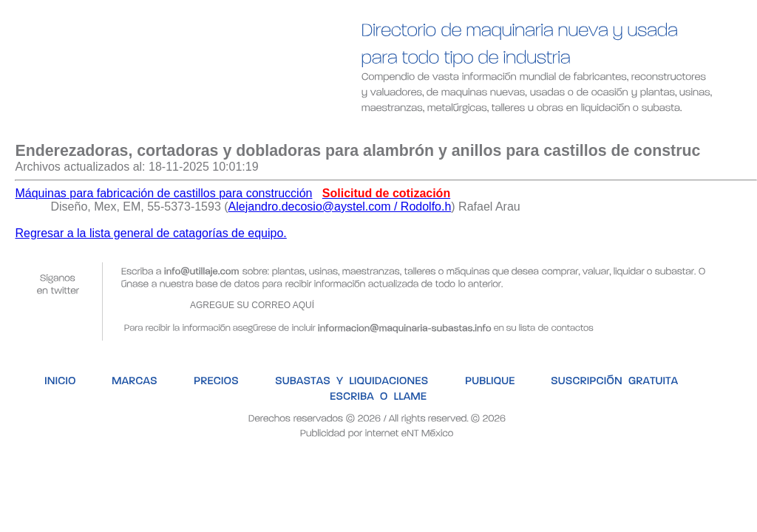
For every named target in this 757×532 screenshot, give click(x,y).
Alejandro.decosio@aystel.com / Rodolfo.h (340, 207)
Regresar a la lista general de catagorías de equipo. (150, 233)
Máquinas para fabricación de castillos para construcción (163, 193)
